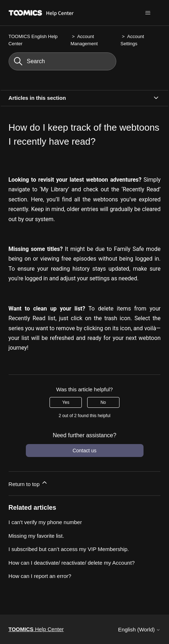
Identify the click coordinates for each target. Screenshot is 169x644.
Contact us (84, 451)
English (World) (139, 629)
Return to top (29, 483)
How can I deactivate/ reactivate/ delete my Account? (72, 563)
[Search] (62, 61)
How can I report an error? (40, 576)
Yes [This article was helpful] (66, 402)
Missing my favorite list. (36, 536)
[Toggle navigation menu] (148, 13)
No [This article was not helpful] (103, 402)
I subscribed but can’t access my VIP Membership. (69, 549)
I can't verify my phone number (45, 522)
